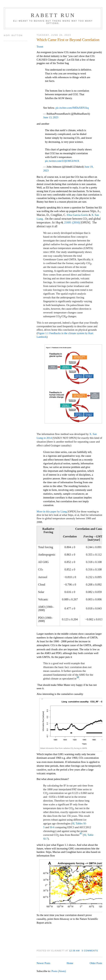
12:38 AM (74, 951)
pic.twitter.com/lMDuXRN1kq (72, 108)
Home (70, 963)
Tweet (40, 47)
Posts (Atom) (59, 971)
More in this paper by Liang (52, 511)
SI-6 (52, 827)
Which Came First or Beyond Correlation (68, 40)
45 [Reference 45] (81, 833)
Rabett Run (53, 15)
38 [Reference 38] (78, 677)
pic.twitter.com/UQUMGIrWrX (62, 161)
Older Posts (96, 963)
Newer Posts (43, 963)
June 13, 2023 (51, 117)
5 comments (90, 951)
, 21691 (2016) (71, 222)
